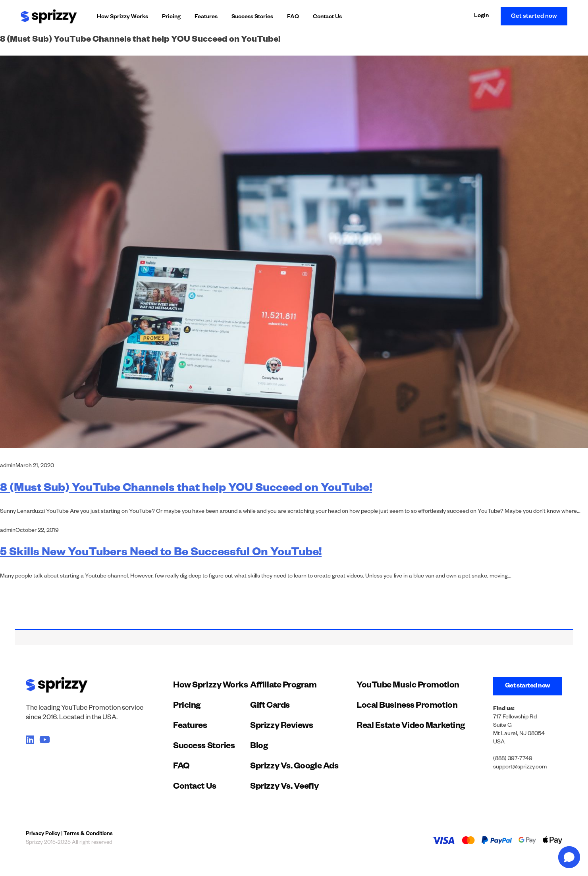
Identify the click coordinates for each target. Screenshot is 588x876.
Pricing (171, 17)
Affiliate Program (283, 686)
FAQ (293, 17)
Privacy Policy (43, 835)
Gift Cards (270, 707)
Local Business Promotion (407, 707)
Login (481, 16)
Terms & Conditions (88, 835)
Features (206, 17)
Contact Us (327, 17)
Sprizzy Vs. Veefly (284, 787)
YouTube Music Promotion (408, 686)
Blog (259, 747)
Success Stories (252, 17)
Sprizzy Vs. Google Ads (294, 767)
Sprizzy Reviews (281, 727)
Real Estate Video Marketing (411, 727)
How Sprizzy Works (122, 17)
